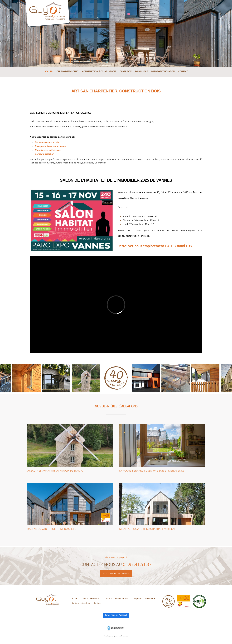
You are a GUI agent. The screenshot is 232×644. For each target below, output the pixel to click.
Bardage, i (44, 154)
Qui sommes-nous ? (68, 72)
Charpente (126, 72)
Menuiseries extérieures (48, 150)
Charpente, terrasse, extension (51, 146)
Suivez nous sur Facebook (116, 615)
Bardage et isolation (163, 72)
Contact (183, 72)
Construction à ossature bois (99, 72)
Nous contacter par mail (116, 574)
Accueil (49, 72)
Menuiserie (141, 72)
